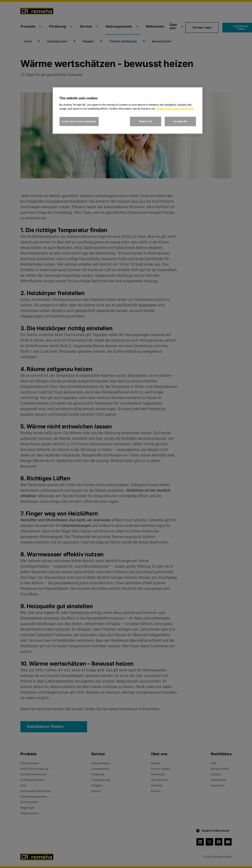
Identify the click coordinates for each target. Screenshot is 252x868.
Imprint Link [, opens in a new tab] (186, 109)
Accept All (180, 121)
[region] (128, 111)
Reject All (146, 121)
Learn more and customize (79, 121)
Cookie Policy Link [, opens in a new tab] (167, 109)
